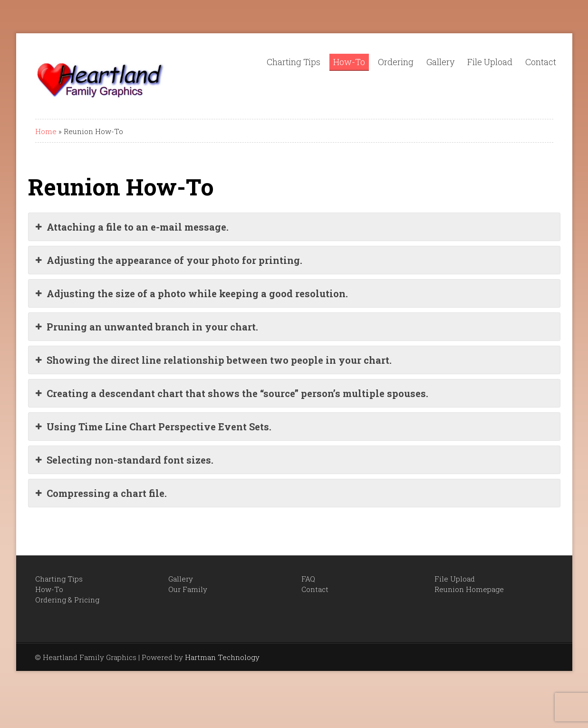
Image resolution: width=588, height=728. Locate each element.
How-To (349, 62)
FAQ (308, 579)
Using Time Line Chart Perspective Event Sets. (154, 427)
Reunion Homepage (469, 589)
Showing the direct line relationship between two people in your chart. (214, 360)
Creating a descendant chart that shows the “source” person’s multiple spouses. (232, 393)
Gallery (440, 62)
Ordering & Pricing (67, 600)
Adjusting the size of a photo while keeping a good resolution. (192, 293)
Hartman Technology (222, 657)
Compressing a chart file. (101, 493)
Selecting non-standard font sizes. (125, 460)
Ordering (396, 62)
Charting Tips (294, 62)
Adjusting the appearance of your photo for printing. (169, 260)
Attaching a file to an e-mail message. (132, 227)
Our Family (188, 589)
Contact (541, 62)
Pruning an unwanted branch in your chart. (147, 327)
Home (46, 131)
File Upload (490, 62)
